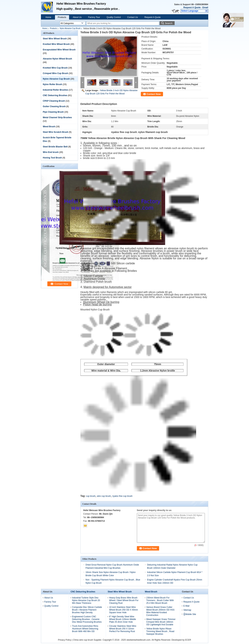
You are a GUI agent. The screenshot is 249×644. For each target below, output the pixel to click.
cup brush (91, 496)
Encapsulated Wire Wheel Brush (59, 50)
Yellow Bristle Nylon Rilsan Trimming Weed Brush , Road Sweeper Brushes (160, 631)
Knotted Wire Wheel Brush (56, 44)
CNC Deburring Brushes (55, 95)
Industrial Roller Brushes (56, 90)
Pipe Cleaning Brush (53, 112)
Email (205, 7)
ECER (188, 640)
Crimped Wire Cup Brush (56, 73)
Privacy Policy (65, 640)
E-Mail (186, 606)
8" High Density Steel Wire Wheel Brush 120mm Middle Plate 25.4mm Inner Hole (123, 619)
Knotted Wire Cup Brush (55, 68)
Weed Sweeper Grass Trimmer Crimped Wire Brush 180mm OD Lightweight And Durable (161, 622)
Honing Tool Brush (52, 158)
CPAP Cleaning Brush (54, 101)
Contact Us (133, 17)
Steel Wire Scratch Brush (56, 132)
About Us (77, 17)
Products (62, 17)
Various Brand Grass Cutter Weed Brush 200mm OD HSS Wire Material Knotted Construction (160, 611)
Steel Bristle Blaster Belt (55, 147)
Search (169, 23)
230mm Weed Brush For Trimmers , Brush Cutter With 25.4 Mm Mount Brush (160, 600)
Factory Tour (94, 17)
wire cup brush (104, 496)
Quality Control (114, 17)
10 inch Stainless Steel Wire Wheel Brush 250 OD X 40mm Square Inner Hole (123, 610)
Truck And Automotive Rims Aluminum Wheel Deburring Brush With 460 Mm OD (85, 629)
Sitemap (187, 610)
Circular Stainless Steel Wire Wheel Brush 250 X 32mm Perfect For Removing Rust (123, 629)
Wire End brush (51, 152)
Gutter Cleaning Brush (54, 106)
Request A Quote (192, 7)
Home (48, 17)
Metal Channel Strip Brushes (57, 117)
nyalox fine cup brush (122, 496)
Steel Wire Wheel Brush (55, 39)
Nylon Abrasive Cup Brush (70, 28)
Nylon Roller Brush (53, 84)
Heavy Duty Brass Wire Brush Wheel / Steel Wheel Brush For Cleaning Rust (124, 600)
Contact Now (154, 94)
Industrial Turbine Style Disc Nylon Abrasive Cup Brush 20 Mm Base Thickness (86, 600)
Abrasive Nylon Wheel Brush (57, 59)
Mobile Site (190, 614)
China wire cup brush (83, 640)
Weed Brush (49, 127)
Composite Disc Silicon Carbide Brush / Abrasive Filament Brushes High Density (87, 610)
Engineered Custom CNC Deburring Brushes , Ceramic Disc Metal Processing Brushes (87, 619)
